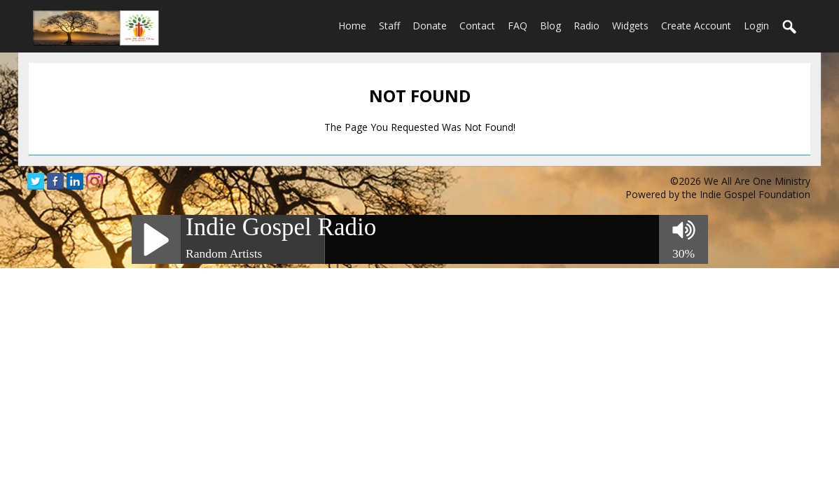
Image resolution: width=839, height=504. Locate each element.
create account (696, 26)
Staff (389, 26)
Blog (550, 26)
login (756, 26)
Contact (477, 26)
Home (352, 26)
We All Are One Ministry (757, 181)
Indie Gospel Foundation (755, 194)
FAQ (518, 26)
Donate (430, 26)
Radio (587, 26)
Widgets (630, 26)
